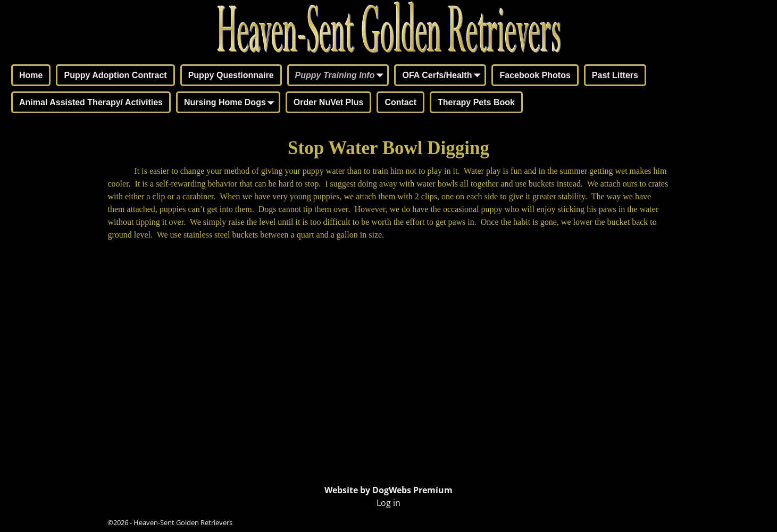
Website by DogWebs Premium (389, 490)
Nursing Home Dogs (231, 103)
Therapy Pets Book (476, 102)
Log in (389, 503)
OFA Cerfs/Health (443, 76)
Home (31, 75)
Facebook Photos (535, 75)
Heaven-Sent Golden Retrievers (183, 522)
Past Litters (615, 75)
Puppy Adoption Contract (115, 75)
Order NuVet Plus (329, 102)
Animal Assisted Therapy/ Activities (91, 102)
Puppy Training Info (341, 76)
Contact (400, 102)
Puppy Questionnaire (231, 75)
